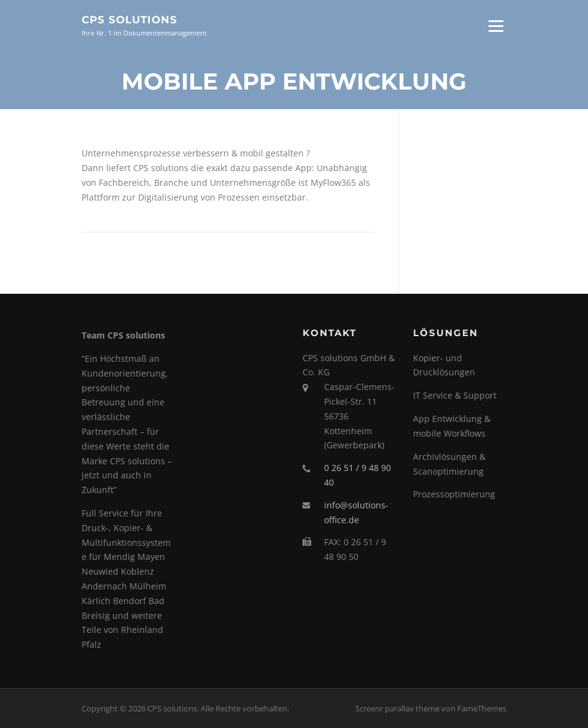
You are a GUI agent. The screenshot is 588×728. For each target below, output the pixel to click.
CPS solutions (130, 20)
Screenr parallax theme (397, 708)
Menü (496, 26)
